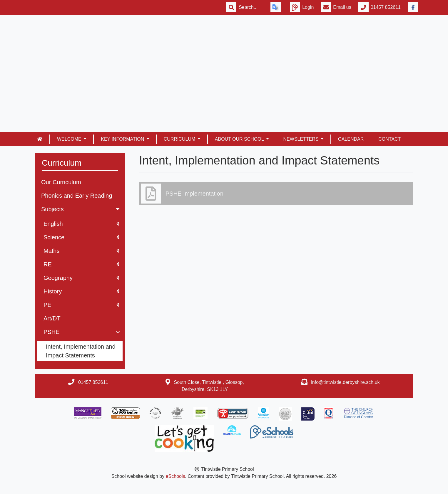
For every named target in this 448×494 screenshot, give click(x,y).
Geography (81, 278)
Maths (81, 251)
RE (81, 264)
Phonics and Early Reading (77, 196)
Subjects (81, 209)
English (81, 224)
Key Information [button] (123, 139)
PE (81, 305)
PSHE (82, 332)
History (81, 291)
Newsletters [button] (302, 139)
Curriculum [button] (180, 139)
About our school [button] (240, 139)
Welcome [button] (70, 139)
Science (81, 237)
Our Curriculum (61, 182)
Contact (390, 139)
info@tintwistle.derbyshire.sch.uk (345, 382)
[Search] (251, 7)
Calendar (351, 139)
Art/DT (52, 318)
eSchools (175, 476)
